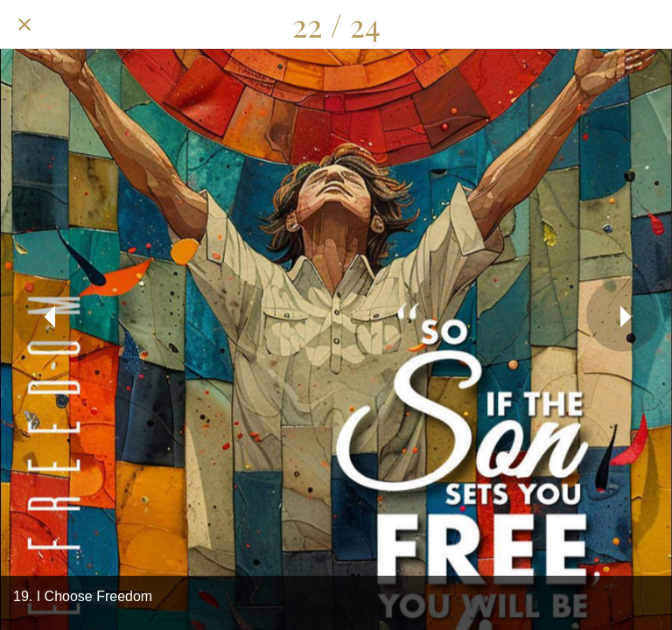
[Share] (556, 24)
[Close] (24, 24)
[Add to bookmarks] (647, 24)
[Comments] (602, 24)
